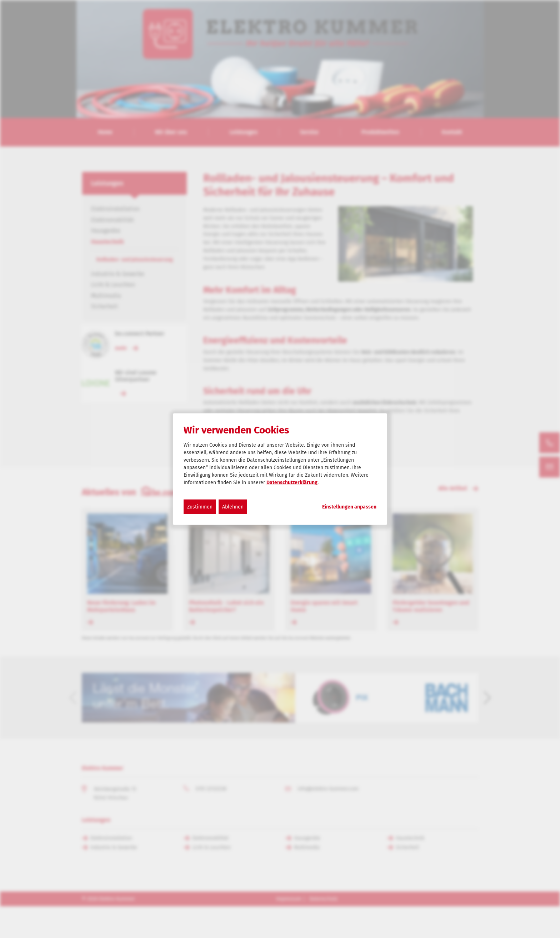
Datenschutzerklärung (292, 483)
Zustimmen (200, 507)
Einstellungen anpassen (349, 507)
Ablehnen (233, 507)
